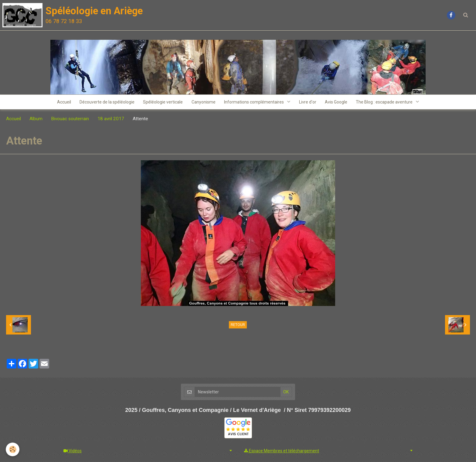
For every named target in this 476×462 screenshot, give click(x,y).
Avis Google (337, 102)
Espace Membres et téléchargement (282, 451)
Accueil (62, 102)
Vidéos (73, 451)
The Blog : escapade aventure (386, 102)
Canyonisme (203, 102)
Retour (238, 325)
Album (36, 119)
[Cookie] (13, 449)
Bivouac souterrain (70, 119)
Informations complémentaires (255, 102)
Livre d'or (308, 102)
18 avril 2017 (111, 119)
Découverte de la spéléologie (106, 102)
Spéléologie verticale (162, 102)
